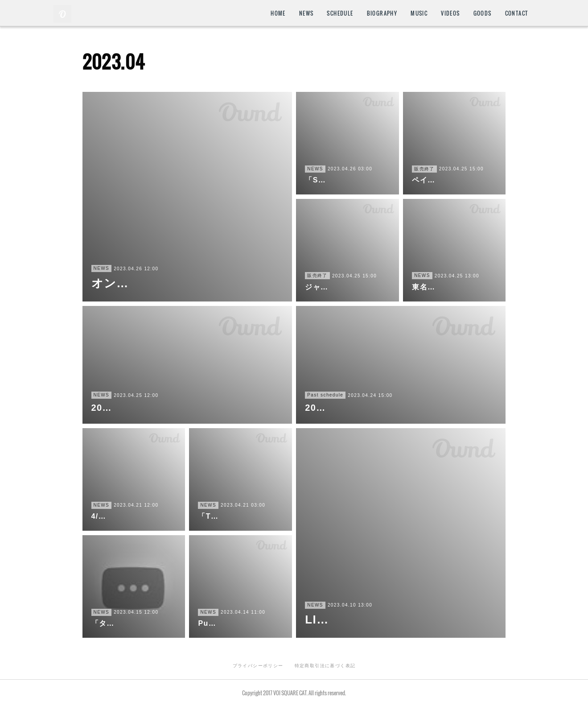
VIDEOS (450, 13)
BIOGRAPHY (382, 13)
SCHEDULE (340, 13)
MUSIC (419, 13)
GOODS (483, 13)
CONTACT (517, 13)
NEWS (306, 13)
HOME (278, 13)
